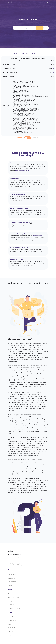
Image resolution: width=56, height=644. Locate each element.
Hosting (10, 594)
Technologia (12, 578)
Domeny (25, 53)
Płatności (11, 631)
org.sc (34, 53)
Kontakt (10, 617)
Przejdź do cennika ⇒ (22, 171)
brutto (36, 138)
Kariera (10, 585)
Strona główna (14, 53)
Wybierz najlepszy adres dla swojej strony (28, 283)
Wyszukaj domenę (39, 28)
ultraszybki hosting (38, 236)
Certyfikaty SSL (13, 605)
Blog (9, 624)
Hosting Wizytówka (14, 597)
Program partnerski (14, 608)
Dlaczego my (12, 574)
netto (19, 138)
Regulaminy (12, 628)
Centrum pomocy (13, 620)
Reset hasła (11, 635)
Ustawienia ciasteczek (13, 558)
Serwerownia (12, 582)
